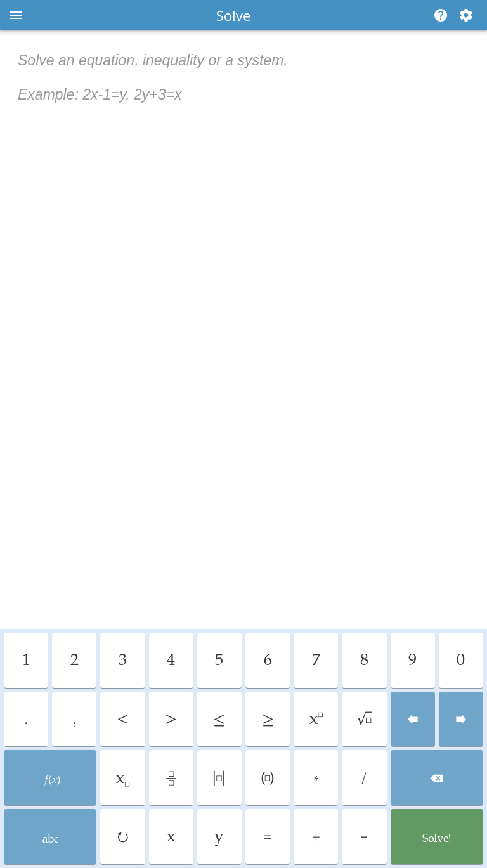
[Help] (438, 15)
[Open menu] (16, 15)
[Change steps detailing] (466, 15)
